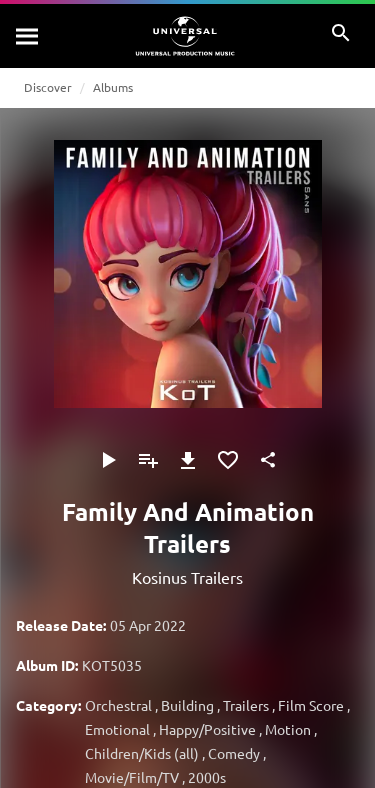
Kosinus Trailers (187, 577)
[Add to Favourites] (228, 460)
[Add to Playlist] (148, 460)
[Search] (28, 36)
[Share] (268, 460)
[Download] (188, 460)
